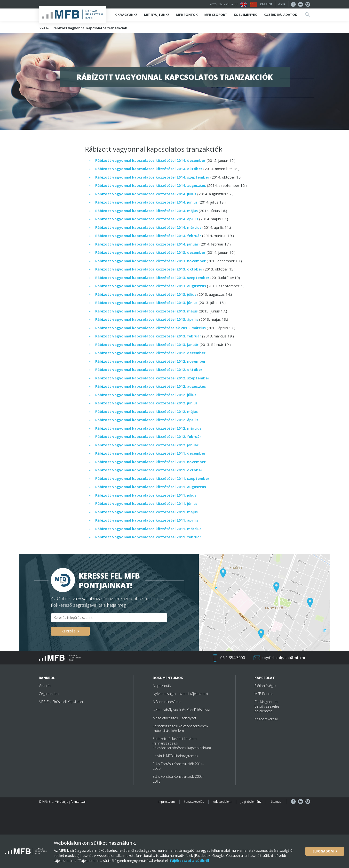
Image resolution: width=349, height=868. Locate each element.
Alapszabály (162, 686)
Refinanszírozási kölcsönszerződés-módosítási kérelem (180, 728)
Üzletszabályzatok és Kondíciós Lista (181, 710)
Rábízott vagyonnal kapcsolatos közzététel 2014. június (146, 202)
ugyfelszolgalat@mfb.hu (284, 658)
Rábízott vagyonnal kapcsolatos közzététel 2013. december (150, 252)
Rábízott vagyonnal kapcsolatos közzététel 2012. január (147, 445)
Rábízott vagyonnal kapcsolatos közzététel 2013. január (147, 344)
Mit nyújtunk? (157, 15)
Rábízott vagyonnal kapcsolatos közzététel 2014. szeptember (152, 177)
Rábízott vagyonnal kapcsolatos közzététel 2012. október (149, 369)
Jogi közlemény (251, 802)
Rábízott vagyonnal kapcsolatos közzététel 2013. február (148, 336)
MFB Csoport (216, 15)
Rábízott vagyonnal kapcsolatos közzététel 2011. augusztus (151, 487)
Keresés (69, 631)
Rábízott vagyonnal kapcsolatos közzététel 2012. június (146, 403)
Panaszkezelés (194, 802)
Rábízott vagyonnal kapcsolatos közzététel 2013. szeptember (152, 278)
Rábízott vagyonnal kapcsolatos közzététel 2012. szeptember (152, 378)
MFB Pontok (187, 15)
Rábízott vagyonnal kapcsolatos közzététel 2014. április (147, 219)
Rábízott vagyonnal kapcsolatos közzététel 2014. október (149, 169)
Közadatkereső (266, 719)
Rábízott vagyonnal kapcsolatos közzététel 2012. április (147, 420)
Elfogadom (323, 851)
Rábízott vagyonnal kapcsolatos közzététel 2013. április (147, 319)
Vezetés (45, 686)
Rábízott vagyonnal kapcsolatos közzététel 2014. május (147, 211)
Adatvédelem (222, 802)
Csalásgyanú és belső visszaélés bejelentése (267, 706)
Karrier (266, 4)
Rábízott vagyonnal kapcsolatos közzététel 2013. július (146, 294)
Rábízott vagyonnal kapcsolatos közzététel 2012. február (148, 436)
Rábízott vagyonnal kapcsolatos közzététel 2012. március (148, 428)
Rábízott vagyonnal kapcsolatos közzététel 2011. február (148, 537)
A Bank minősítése (167, 702)
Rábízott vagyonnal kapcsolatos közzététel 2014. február (148, 236)
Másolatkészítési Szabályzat (174, 718)
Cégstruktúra (49, 694)
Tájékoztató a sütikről (189, 861)
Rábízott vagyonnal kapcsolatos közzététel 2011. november (151, 462)
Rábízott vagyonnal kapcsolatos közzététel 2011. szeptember (152, 478)
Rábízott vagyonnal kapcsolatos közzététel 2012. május (147, 411)
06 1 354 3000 (233, 658)
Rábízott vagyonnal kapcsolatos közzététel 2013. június (146, 303)
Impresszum (166, 802)
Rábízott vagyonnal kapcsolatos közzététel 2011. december (150, 453)
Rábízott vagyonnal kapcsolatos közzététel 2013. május (147, 311)
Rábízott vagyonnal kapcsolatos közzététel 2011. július (146, 495)
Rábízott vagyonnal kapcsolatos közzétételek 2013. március (151, 328)
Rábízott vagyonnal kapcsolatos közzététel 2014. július (146, 194)
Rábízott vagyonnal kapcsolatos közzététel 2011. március (148, 529)
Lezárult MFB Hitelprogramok (175, 756)
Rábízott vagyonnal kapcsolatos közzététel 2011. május (147, 512)
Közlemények (245, 15)
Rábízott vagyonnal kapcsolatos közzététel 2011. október (149, 470)
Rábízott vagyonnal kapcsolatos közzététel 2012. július (146, 395)
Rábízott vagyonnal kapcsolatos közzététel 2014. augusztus (151, 185)
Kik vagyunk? (126, 15)
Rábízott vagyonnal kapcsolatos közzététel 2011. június (146, 503)
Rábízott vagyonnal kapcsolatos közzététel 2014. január (147, 244)
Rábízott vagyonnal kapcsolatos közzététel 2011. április (147, 520)
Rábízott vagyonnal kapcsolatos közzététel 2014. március (148, 227)
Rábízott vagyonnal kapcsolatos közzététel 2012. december (150, 353)
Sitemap (276, 802)
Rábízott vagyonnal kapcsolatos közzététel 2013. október (149, 269)
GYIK (282, 4)
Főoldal (44, 28)
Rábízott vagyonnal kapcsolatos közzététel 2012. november (151, 361)
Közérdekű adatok (280, 15)
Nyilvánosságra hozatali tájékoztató (180, 694)
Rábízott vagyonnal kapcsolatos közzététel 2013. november (151, 261)
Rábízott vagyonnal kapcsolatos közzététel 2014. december (150, 160)
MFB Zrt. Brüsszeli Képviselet (61, 702)
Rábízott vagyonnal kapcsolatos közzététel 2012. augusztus (151, 386)
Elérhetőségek (265, 686)
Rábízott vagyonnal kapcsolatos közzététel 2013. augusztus (151, 286)
